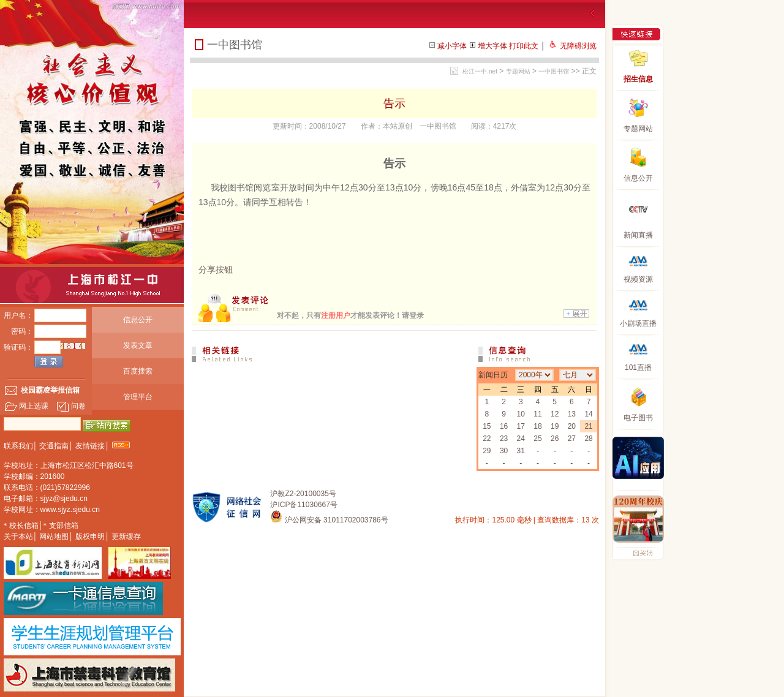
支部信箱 (64, 526)
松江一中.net (480, 71)
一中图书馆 (554, 71)
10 (521, 414)
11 (537, 414)
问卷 (71, 406)
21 (588, 426)
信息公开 (138, 320)
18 (537, 426)
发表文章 (138, 345)
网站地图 (54, 537)
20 (572, 426)
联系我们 (18, 446)
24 (521, 439)
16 (504, 426)
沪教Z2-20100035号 (303, 494)
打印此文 (524, 46)
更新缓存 (126, 537)
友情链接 (90, 446)
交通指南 (54, 446)
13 (572, 414)
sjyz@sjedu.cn (64, 499)
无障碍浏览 (578, 46)
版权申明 (90, 537)
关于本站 (18, 537)
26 (555, 439)
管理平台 (138, 397)
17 (521, 426)
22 (487, 439)
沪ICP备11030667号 (303, 505)
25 (537, 439)
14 (588, 414)
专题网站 (518, 71)
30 (504, 451)
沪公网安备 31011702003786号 (329, 520)
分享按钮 (216, 269)
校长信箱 (24, 526)
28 (588, 439)
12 (555, 414)
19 (555, 426)
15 (487, 426)
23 (504, 439)
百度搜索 (138, 371)
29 (487, 451)
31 (521, 451)
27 (572, 439)
